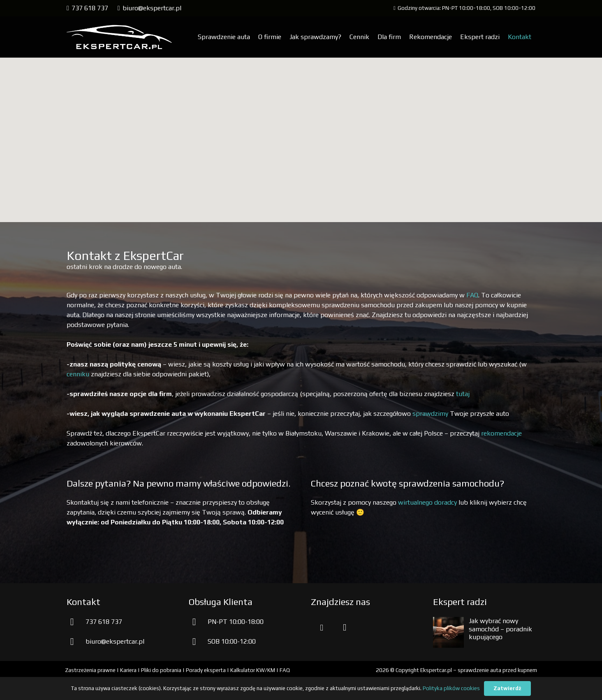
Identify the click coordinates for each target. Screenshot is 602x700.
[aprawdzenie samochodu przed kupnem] (119, 37)
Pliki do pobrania (161, 670)
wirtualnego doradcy (427, 502)
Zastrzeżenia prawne (90, 670)
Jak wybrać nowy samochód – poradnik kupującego (500, 629)
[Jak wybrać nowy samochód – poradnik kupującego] (448, 622)
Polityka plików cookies (451, 688)
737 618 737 (104, 622)
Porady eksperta (206, 670)
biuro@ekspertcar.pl (115, 641)
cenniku (78, 374)
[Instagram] (345, 628)
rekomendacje (501, 433)
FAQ (472, 295)
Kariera (128, 670)
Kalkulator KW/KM (253, 670)
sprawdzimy (430, 414)
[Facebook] (322, 628)
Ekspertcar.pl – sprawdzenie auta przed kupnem (479, 670)
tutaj (463, 394)
